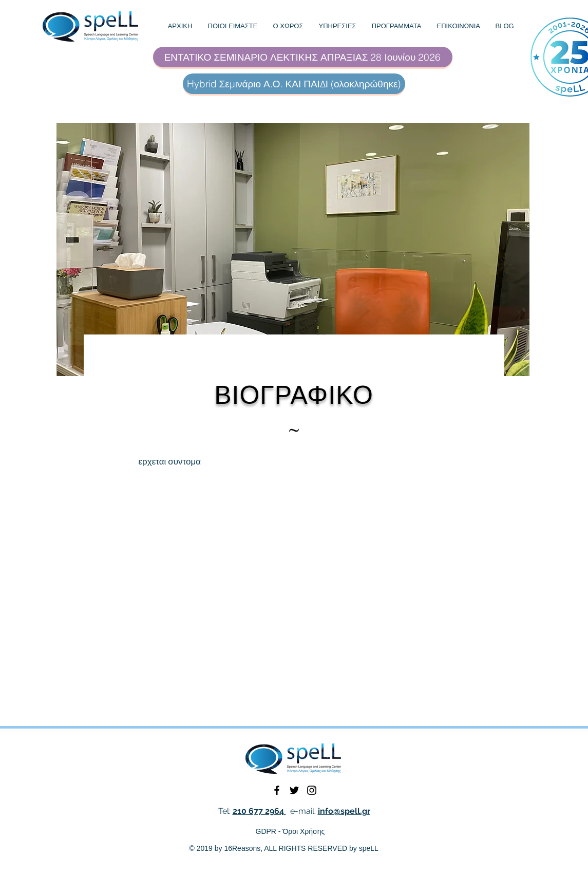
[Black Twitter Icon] (294, 790)
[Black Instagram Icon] (312, 790)
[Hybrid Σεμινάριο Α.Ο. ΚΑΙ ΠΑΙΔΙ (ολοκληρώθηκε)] (294, 84)
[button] (233, 26)
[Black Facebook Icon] (277, 790)
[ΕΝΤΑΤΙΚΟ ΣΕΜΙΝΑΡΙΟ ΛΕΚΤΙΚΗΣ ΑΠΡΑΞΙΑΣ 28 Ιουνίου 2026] (303, 57)
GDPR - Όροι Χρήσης (290, 831)
